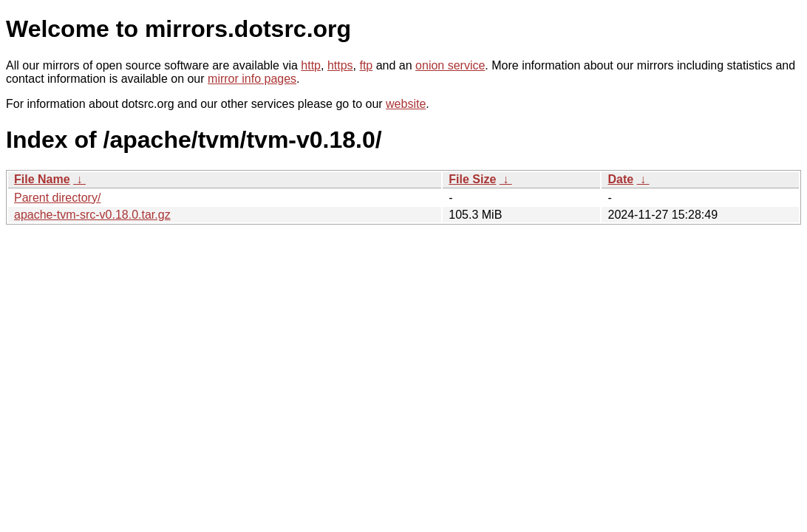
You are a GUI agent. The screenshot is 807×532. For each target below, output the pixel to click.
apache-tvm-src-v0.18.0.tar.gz (92, 215)
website (406, 104)
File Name (42, 179)
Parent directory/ (57, 198)
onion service (450, 65)
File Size (472, 179)
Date (620, 179)
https (340, 65)
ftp (366, 65)
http (311, 65)
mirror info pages (252, 79)
